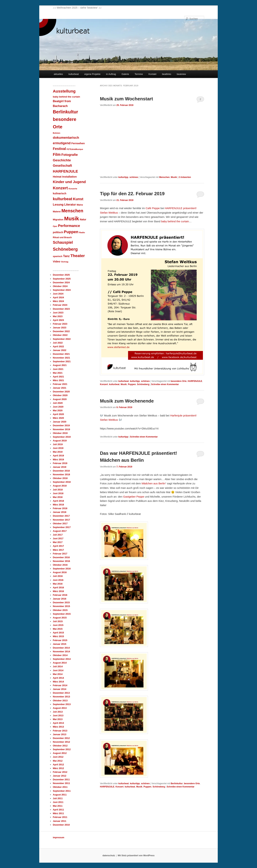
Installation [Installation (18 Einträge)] (70, 177)
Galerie (125, 74)
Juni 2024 (58, 294)
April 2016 (58, 587)
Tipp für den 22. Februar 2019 (132, 194)
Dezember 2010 (61, 825)
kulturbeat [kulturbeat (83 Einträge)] (63, 199)
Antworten (185, 177)
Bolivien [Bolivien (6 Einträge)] (56, 133)
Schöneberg (143, 384)
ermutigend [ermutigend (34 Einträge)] (62, 143)
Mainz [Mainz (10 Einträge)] (80, 205)
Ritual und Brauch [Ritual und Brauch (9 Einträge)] (62, 237)
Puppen (132, 384)
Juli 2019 (58, 444)
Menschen (164, 177)
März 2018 (58, 505)
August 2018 (60, 486)
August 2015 (60, 618)
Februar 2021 (60, 384)
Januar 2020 (60, 422)
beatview (181, 74)
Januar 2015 (60, 644)
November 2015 (61, 606)
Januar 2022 (60, 350)
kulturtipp (123, 177)
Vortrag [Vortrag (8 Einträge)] (65, 262)
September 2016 (62, 569)
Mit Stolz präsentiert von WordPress (136, 856)
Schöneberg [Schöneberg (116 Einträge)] (65, 249)
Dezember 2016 (61, 557)
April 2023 (58, 320)
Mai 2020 (58, 410)
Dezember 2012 (61, 738)
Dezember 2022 (61, 331)
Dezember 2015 (61, 602)
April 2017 (58, 546)
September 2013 (62, 704)
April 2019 (58, 456)
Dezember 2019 (61, 425)
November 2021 (61, 358)
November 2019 (61, 429)
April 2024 (58, 297)
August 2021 (60, 365)
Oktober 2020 (60, 395)
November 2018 (61, 474)
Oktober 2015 (60, 610)
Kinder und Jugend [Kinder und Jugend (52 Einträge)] (69, 182)
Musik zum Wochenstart (126, 99)
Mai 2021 (58, 373)
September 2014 (62, 659)
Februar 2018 (60, 508)
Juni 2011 (58, 802)
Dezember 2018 (61, 471)
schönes (134, 177)
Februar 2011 (60, 817)
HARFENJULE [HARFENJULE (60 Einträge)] (65, 171)
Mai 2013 (58, 719)
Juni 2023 (58, 313)
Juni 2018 (58, 493)
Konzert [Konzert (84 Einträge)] (60, 188)
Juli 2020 (58, 403)
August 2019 (60, 441)
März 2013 (58, 727)
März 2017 (58, 550)
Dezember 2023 (61, 309)
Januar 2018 (60, 512)
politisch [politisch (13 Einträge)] (58, 232)
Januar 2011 (60, 821)
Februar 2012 (60, 772)
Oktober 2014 (60, 655)
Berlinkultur (177, 783)
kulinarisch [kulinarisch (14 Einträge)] (60, 193)
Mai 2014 (58, 674)
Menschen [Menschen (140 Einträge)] (72, 211)
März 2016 (58, 591)
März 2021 (58, 380)
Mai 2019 (58, 452)
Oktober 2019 (60, 433)
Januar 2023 (60, 328)
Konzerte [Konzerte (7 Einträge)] (73, 189)
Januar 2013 (60, 734)
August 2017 (60, 531)
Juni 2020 (58, 407)
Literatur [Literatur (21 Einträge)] (70, 204)
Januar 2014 (60, 689)
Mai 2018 (58, 497)
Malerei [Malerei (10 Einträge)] (57, 212)
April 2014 (58, 678)
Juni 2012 (58, 757)
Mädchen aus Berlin (153, 483)
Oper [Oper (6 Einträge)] (55, 226)
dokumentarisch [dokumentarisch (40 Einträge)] (66, 138)
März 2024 (58, 301)
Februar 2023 (60, 324)
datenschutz (109, 856)
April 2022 (58, 346)
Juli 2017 (58, 535)
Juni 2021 (58, 369)
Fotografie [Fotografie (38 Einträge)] (70, 155)
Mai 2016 (58, 584)
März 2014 (58, 682)
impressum (59, 838)
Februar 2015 (60, 640)
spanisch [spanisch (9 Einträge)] (58, 256)
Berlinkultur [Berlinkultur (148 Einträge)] (65, 112)
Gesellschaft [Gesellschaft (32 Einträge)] (62, 166)
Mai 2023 (58, 316)
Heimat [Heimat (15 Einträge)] (57, 177)
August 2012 (60, 753)
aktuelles (58, 74)
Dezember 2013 (61, 693)
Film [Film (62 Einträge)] (57, 154)
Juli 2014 (58, 666)
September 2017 (62, 527)
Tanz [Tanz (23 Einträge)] (66, 256)
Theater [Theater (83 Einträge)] (78, 256)
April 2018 (58, 501)
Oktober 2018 (60, 478)
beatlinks (167, 74)
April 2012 (58, 765)
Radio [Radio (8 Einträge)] (82, 232)
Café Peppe (153, 208)
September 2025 (62, 279)
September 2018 (62, 482)
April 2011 (58, 810)
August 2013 (60, 708)
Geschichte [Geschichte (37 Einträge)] (62, 160)
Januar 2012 (60, 776)
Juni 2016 (58, 580)
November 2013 (61, 697)
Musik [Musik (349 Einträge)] (72, 218)
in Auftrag (111, 74)
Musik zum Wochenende (127, 401)
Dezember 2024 (61, 282)
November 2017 (61, 520)
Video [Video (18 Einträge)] (57, 261)
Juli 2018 (58, 490)
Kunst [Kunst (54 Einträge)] (78, 199)
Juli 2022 (58, 343)
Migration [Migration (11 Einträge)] (58, 220)
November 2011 (61, 783)
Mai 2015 (58, 629)
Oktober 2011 (60, 787)
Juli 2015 (58, 621)
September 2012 (62, 749)
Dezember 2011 (61, 779)
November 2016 (61, 561)
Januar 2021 (60, 388)
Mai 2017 (58, 542)
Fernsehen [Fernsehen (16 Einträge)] (78, 143)
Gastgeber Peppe (134, 497)
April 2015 (58, 633)
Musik (174, 177)
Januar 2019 (60, 467)
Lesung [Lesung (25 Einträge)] (58, 205)
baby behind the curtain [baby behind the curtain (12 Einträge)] (66, 97)
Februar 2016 (60, 595)
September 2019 (62, 437)
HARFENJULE (195, 381)
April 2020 (58, 414)
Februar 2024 (60, 305)
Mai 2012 (58, 761)
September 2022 (62, 339)
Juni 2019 (58, 448)
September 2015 (62, 614)
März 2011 (58, 813)
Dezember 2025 (61, 275)
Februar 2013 (60, 731)
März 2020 (58, 418)
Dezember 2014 (61, 648)
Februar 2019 (60, 463)
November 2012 (61, 742)
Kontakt (152, 74)
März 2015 (58, 636)
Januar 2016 (60, 599)
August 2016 (60, 572)
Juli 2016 (58, 576)
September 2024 (62, 290)
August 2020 (60, 399)
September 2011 (62, 791)
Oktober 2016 (60, 565)
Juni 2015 (58, 625)
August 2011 (60, 795)
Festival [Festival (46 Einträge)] (59, 149)
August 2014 (60, 663)
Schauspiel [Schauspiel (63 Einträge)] (63, 242)
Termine (139, 74)
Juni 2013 (58, 715)
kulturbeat (74, 74)
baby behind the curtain (175, 221)
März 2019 (58, 459)
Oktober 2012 (60, 746)
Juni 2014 (58, 670)
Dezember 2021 (61, 354)
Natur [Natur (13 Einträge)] (83, 219)
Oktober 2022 (60, 335)
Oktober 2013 (60, 701)
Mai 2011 (58, 806)
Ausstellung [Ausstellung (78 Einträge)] (64, 91)
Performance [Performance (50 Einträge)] (69, 226)
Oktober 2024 (60, 286)
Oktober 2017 (60, 523)
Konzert (104, 384)
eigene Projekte (92, 74)
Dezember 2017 (61, 516)
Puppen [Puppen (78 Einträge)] (71, 232)
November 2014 (61, 651)
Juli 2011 (58, 798)
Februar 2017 (60, 554)
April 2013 (58, 723)
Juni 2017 (58, 538)
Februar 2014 (60, 685)
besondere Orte (179, 381)
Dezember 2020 (61, 392)
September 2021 (62, 361)
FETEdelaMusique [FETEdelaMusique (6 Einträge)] (75, 149)
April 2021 (58, 377)
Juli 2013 (58, 712)
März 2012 (58, 768)
